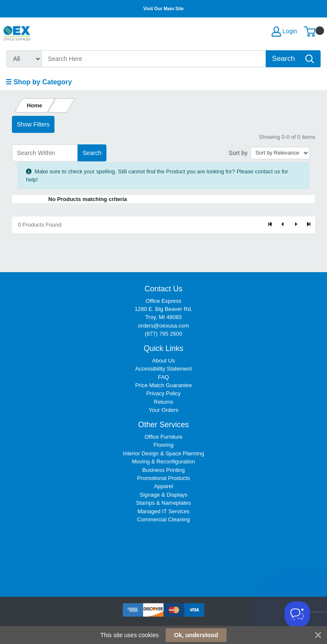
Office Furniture (163, 437)
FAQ (163, 377)
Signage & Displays (163, 495)
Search (92, 153)
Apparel (164, 486)
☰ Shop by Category (39, 82)
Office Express (163, 301)
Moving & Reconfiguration (163, 461)
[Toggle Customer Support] (297, 614)
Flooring (164, 445)
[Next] (295, 225)
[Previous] (283, 225)
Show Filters (33, 124)
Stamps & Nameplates (164, 503)
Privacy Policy (164, 393)
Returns (163, 402)
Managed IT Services (163, 511)
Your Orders (163, 410)
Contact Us (163, 289)
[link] (163, 553)
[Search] (154, 59)
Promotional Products (163, 478)
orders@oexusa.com (163, 326)
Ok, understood (196, 635)
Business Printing (163, 470)
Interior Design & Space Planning (164, 453)
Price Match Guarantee (163, 385)
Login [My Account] (284, 32)
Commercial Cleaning (163, 519)
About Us (163, 361)
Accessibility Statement (163, 369)
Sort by (238, 153)
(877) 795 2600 (163, 334)
